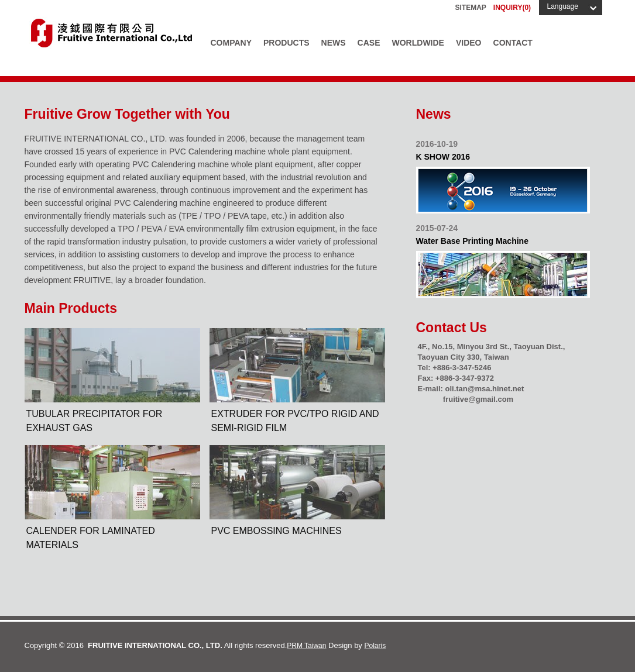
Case (369, 43)
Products (286, 43)
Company (231, 43)
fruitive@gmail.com (478, 399)
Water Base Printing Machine (472, 241)
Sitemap (471, 8)
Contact (513, 43)
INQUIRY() (512, 8)
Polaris (375, 646)
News (334, 43)
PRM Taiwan (306, 646)
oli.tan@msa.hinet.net (484, 389)
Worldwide (418, 43)
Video (469, 43)
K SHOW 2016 (443, 157)
